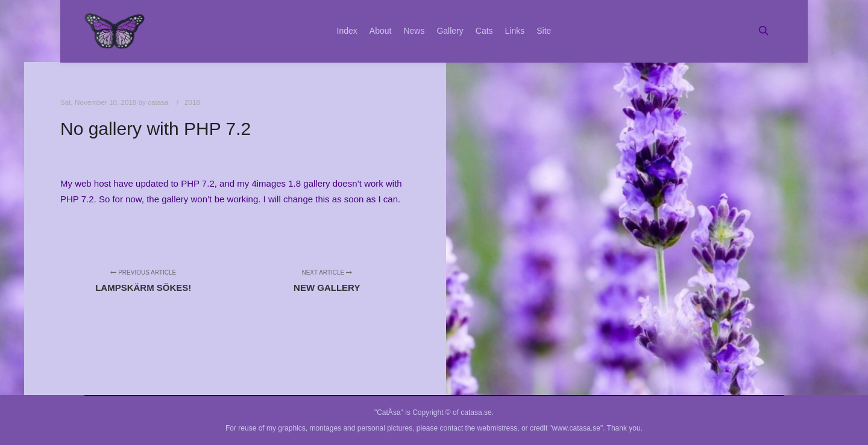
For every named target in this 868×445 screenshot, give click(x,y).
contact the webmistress (479, 428)
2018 (192, 102)
